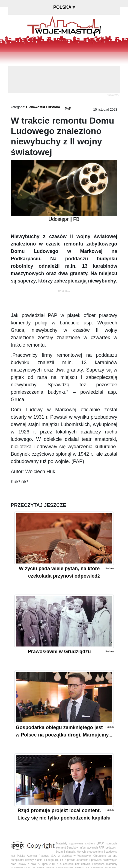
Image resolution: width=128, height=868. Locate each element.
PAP (68, 109)
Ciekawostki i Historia (43, 107)
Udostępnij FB (64, 219)
